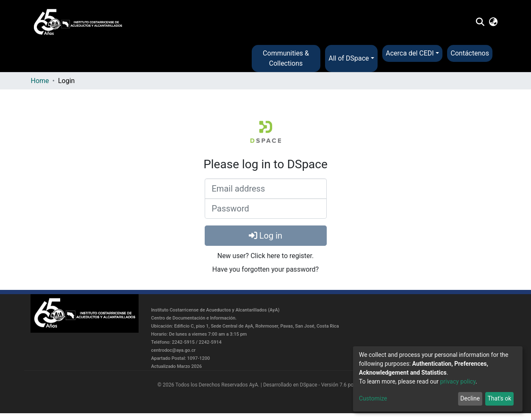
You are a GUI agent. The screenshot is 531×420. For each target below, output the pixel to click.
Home (40, 81)
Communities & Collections (286, 58)
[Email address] (266, 189)
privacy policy (458, 381)
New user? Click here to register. (266, 256)
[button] (493, 22)
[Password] (266, 209)
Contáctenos (470, 53)
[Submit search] (480, 22)
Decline (470, 398)
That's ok (499, 398)
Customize (373, 398)
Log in (265, 236)
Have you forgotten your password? (265, 269)
